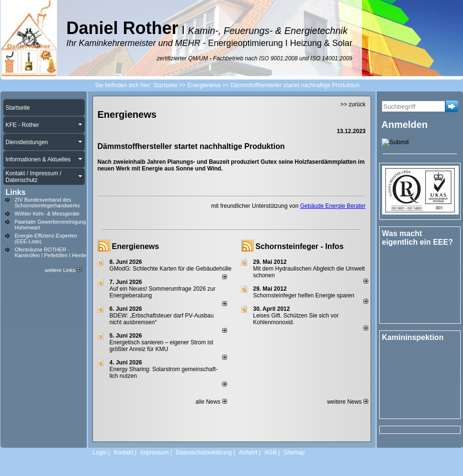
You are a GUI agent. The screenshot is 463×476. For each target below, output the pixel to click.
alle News (211, 402)
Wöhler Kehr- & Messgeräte (47, 214)
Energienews (136, 246)
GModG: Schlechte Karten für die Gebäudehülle (171, 269)
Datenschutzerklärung (204, 453)
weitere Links (63, 270)
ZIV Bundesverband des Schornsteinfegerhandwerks (47, 203)
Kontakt (124, 453)
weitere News (347, 402)
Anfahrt (248, 453)
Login (100, 453)
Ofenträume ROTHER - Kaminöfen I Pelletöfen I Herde (51, 252)
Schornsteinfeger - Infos (300, 246)
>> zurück (353, 104)
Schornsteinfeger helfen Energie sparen (304, 295)
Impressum (154, 453)
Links (16, 192)
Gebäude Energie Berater (333, 206)
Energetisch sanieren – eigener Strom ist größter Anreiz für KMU (162, 346)
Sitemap (294, 453)
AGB (270, 453)
